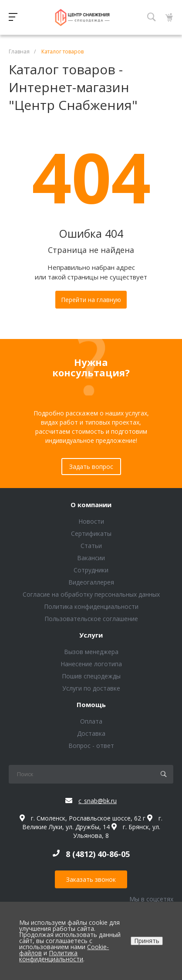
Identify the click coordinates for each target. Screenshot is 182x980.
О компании (91, 505)
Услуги (91, 635)
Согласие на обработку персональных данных (91, 594)
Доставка (91, 733)
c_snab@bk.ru (98, 801)
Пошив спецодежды (91, 676)
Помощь (91, 705)
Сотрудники (91, 570)
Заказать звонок (91, 879)
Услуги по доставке (91, 688)
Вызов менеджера (91, 652)
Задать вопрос (91, 467)
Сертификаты (91, 533)
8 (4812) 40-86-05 (98, 854)
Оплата (91, 721)
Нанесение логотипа (91, 664)
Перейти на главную (91, 300)
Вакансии (91, 558)
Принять (147, 941)
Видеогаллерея (91, 582)
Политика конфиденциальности (91, 606)
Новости (91, 521)
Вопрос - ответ (91, 746)
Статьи (91, 546)
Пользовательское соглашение (91, 619)
